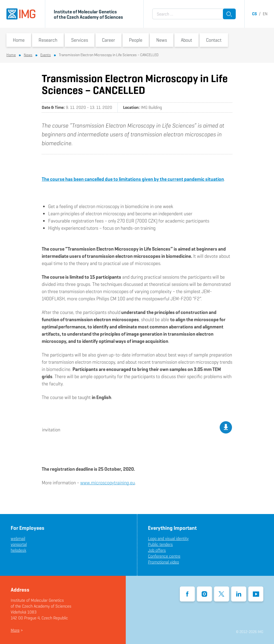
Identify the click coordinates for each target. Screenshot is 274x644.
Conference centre (164, 556)
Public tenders (160, 544)
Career (109, 40)
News (162, 40)
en (265, 14)
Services (80, 40)
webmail (18, 538)
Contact (214, 40)
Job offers (157, 550)
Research (48, 40)
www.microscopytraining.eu (108, 483)
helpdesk (18, 550)
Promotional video (163, 562)
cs (254, 14)
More (15, 630)
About (187, 40)
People (136, 40)
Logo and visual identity (168, 538)
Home (19, 40)
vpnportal (19, 544)
